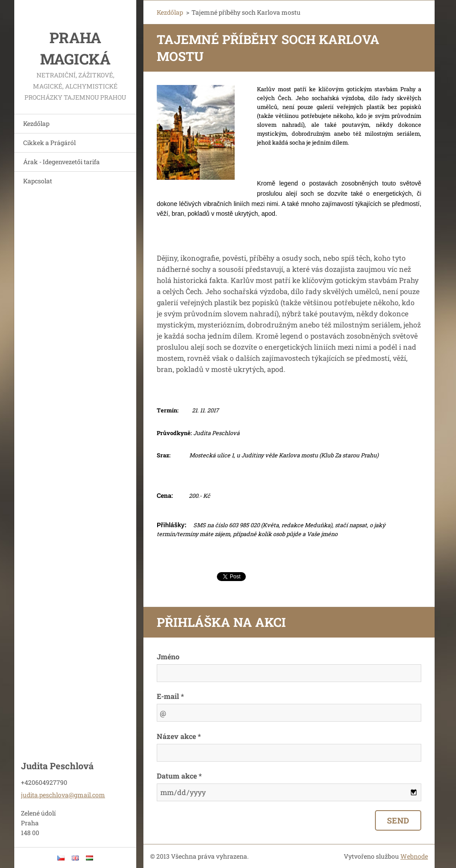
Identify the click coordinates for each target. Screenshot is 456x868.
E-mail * (170, 696)
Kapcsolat (38, 181)
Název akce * (179, 736)
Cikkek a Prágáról (49, 143)
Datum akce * (179, 776)
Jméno (168, 656)
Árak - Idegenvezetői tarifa (61, 162)
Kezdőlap (36, 123)
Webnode (414, 856)
